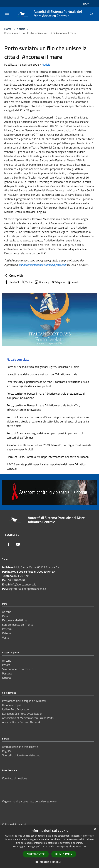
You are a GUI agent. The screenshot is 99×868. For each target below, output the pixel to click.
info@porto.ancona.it (23, 584)
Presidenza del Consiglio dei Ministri (24, 701)
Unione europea (12, 705)
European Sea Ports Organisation (22, 714)
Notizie (21, 29)
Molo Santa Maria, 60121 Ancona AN (37, 567)
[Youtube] (18, 544)
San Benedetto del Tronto (18, 625)
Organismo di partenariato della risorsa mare (29, 801)
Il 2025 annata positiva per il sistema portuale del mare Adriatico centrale (46, 466)
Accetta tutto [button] (36, 854)
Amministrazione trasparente (20, 747)
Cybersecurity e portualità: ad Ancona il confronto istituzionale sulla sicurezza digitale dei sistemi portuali (48, 384)
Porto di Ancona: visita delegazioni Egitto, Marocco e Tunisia (43, 367)
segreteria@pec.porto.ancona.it (27, 589)
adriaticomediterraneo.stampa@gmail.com (43, 265)
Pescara (7, 629)
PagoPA (7, 751)
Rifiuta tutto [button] (64, 854)
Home (8, 29)
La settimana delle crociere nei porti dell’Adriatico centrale (42, 374)
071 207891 (22, 576)
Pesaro (6, 616)
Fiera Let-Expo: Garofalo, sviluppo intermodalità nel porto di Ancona (48, 457)
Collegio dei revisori (14, 824)
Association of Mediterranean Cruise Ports (28, 718)
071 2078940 (16, 580)
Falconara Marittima (14, 620)
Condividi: (13, 276)
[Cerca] (91, 14)
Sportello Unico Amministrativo (21, 755)
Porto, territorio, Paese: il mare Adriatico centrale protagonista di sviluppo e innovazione (46, 396)
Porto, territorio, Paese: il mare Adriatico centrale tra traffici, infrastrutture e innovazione (43, 407)
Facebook (12, 282)
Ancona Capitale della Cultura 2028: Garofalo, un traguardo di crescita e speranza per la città (49, 447)
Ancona (7, 612)
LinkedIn (73, 282)
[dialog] (50, 847)
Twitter (27, 282)
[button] (50, 862)
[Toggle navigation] (7, 13)
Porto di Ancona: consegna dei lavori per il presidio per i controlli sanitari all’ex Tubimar (45, 435)
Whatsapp (42, 282)
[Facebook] (9, 544)
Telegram (58, 282)
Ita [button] (86, 4)
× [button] (95, 829)
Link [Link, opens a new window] (84, 846)
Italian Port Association (16, 709)
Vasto (6, 637)
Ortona (6, 633)
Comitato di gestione (15, 778)
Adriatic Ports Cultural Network (21, 722)
